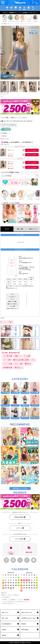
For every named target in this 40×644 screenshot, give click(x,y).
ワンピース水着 (7, 364)
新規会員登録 (20, 517)
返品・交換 (5, 618)
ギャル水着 (27, 356)
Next (37, 53)
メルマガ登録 (20, 539)
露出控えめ (28, 364)
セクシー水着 (18, 364)
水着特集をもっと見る (20, 488)
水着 (5, 24)
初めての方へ (5, 612)
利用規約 (24, 624)
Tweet (2, 318)
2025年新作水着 (8, 368)
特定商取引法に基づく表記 (28, 618)
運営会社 (4, 635)
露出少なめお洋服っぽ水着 (21, 360)
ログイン (20, 528)
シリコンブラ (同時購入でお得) (10, 172)
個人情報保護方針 (7, 624)
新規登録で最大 (22, 13)
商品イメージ (33, 229)
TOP (2, 24)
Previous (3, 53)
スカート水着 (7, 360)
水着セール (18, 356)
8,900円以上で (11, 550)
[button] (1, 214)
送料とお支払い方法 (27, 612)
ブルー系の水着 (7, 356)
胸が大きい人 (19, 368)
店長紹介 (4, 630)
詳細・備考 (20, 229)
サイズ (7, 229)
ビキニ (33, 360)
